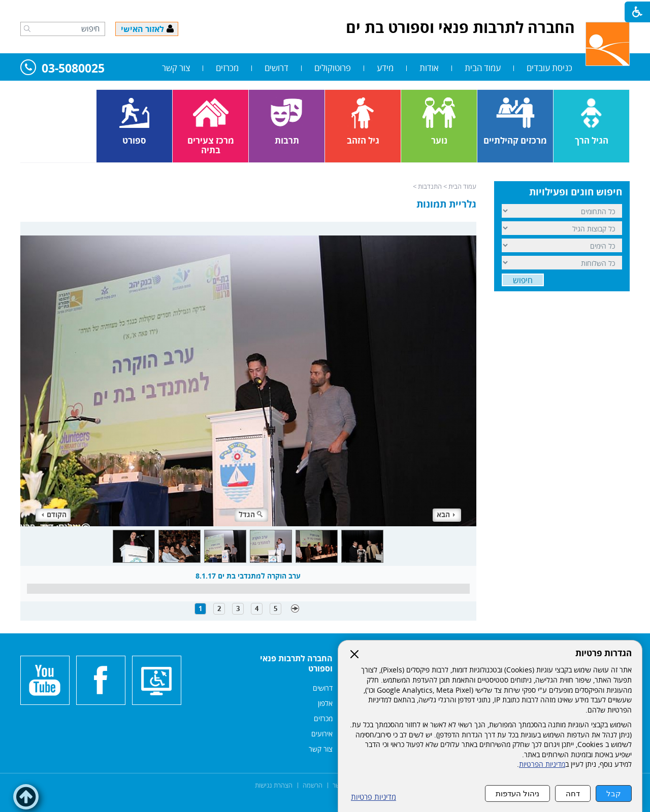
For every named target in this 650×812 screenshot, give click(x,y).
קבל (614, 793)
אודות (429, 68)
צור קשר (176, 68)
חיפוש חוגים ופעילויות (576, 192)
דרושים (277, 68)
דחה (573, 793)
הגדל (251, 514)
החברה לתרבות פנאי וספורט (296, 663)
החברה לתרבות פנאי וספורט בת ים (460, 27)
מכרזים (227, 68)
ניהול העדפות (517, 793)
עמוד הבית (483, 68)
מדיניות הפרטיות (542, 764)
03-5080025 (62, 69)
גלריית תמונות (446, 204)
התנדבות (430, 186)
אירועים (322, 734)
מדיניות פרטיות (373, 797)
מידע (385, 68)
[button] (27, 28)
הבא (446, 514)
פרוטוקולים (333, 68)
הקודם (54, 514)
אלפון (325, 703)
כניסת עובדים (549, 68)
